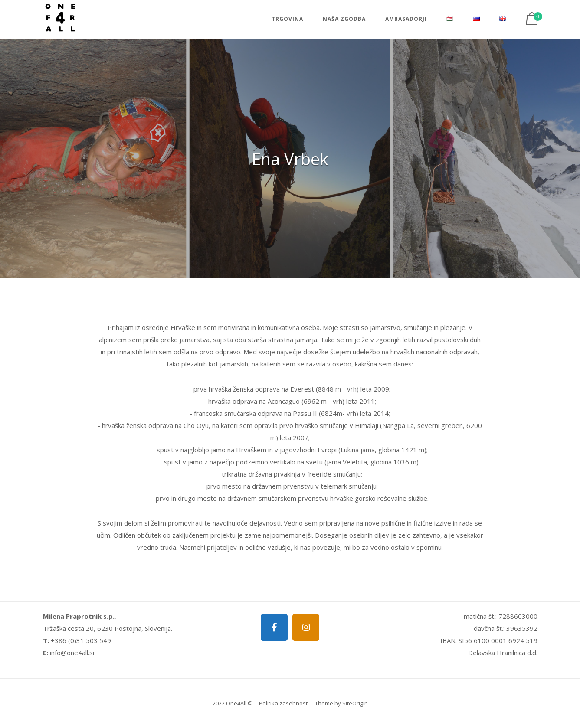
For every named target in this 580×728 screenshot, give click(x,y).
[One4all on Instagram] (306, 627)
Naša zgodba (344, 19)
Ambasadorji (406, 19)
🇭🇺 (450, 19)
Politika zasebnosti (284, 703)
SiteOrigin (355, 703)
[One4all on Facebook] (274, 627)
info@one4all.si (72, 653)
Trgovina (287, 19)
